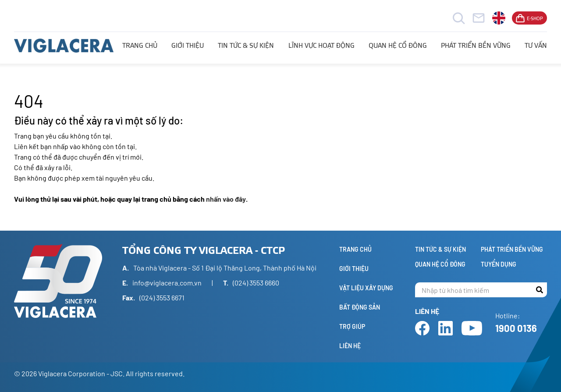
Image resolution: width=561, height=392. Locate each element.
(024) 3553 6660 (256, 283)
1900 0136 (516, 328)
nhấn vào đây (226, 199)
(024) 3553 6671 (162, 298)
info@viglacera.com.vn (167, 283)
